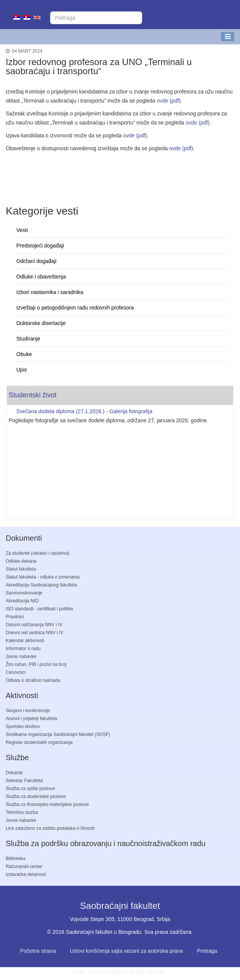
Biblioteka (16, 859)
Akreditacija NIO (22, 601)
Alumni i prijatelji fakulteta (31, 719)
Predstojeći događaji (40, 246)
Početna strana (38, 951)
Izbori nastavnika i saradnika (50, 292)
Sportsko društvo (23, 726)
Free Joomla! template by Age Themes (120, 972)
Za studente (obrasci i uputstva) (38, 553)
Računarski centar (24, 866)
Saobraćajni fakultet (120, 906)
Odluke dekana (21, 561)
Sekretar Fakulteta (24, 781)
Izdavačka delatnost (26, 874)
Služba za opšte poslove (30, 789)
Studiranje (28, 339)
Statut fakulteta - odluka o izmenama (43, 577)
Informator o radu (23, 649)
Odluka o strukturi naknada (33, 680)
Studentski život (33, 395)
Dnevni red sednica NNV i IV (35, 633)
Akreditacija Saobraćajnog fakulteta (41, 585)
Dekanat (14, 773)
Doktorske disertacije (41, 323)
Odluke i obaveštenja (41, 277)
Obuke (24, 354)
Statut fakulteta (21, 569)
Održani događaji (36, 261)
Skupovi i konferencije (28, 711)
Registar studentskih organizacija (39, 742)
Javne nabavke (21, 656)
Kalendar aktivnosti (25, 641)
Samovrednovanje (24, 593)
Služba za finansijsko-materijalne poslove (47, 804)
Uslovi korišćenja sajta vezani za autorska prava (126, 951)
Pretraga (207, 951)
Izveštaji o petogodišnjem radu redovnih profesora (75, 308)
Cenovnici (16, 672)
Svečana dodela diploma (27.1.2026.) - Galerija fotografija (84, 411)
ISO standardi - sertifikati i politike (39, 609)
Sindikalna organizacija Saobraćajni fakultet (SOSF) (58, 734)
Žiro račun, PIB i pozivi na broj (36, 664)
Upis (22, 370)
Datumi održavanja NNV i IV (34, 625)
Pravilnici (15, 617)
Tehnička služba (22, 812)
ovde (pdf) (169, 101)
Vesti (22, 230)
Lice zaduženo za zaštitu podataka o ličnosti (50, 828)
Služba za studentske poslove (36, 796)
